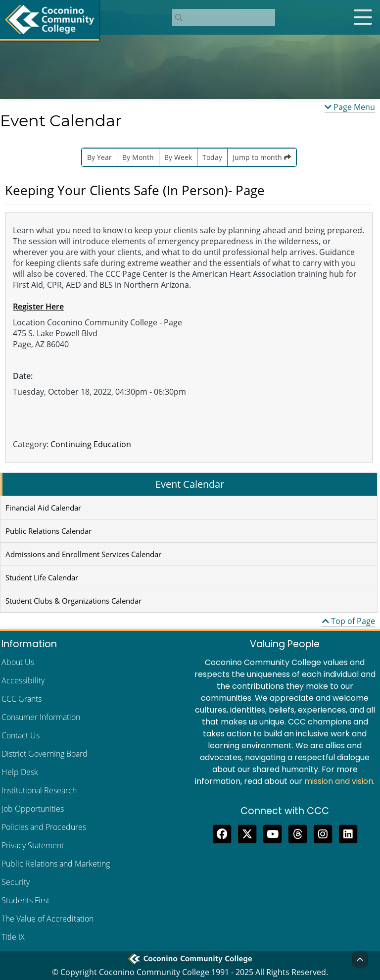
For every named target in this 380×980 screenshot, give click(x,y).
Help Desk (20, 772)
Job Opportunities (33, 809)
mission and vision (339, 781)
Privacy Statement (33, 845)
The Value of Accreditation (47, 919)
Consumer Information (41, 717)
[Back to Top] (360, 959)
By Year (99, 157)
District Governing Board (45, 754)
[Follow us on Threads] (298, 833)
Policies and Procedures (44, 827)
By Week (178, 157)
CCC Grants (22, 699)
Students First (25, 900)
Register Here (38, 307)
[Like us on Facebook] (222, 833)
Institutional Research (39, 790)
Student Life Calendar (42, 577)
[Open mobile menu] (363, 17)
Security (16, 882)
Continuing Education (91, 444)
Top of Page (349, 621)
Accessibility (23, 680)
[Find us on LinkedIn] (348, 833)
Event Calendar (190, 484)
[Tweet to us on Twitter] (247, 833)
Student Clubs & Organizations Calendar (73, 601)
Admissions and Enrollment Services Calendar (83, 554)
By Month (138, 157)
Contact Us (21, 735)
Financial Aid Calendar (43, 508)
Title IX (13, 937)
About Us (18, 662)
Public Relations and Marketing (56, 864)
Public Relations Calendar (48, 531)
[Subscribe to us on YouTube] (272, 833)
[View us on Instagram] (323, 833)
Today (212, 157)
